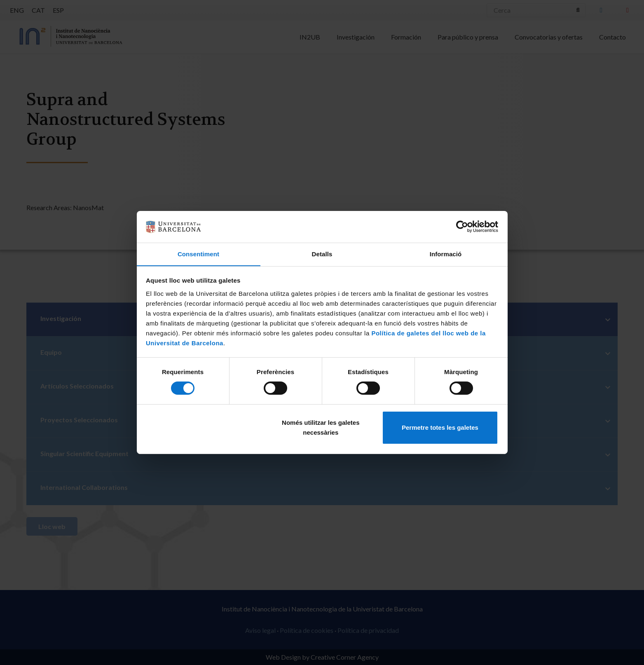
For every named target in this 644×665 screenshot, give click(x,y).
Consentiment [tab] (198, 254)
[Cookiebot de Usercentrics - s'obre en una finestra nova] (462, 227)
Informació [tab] (446, 254)
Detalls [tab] (322, 254)
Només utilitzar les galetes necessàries (321, 427)
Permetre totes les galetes (440, 427)
